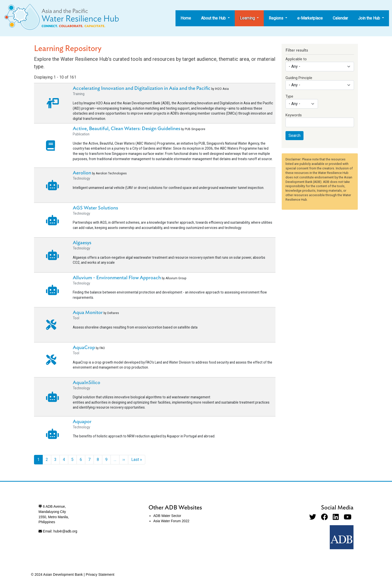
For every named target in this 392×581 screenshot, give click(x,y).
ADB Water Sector (167, 516)
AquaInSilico (86, 383)
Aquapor (82, 422)
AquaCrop (84, 348)
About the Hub (214, 18)
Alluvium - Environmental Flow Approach (117, 278)
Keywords (294, 115)
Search (294, 135)
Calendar (340, 18)
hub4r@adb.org (65, 531)
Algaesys (82, 243)
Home (186, 18)
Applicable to (296, 59)
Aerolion (82, 173)
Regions (276, 18)
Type (289, 96)
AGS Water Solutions (95, 208)
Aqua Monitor (88, 313)
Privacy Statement (100, 575)
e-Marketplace (310, 18)
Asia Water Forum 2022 (171, 521)
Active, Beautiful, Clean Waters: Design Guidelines (126, 129)
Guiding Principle (299, 78)
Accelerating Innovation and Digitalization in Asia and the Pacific (142, 88)
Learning (248, 18)
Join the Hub (369, 18)
